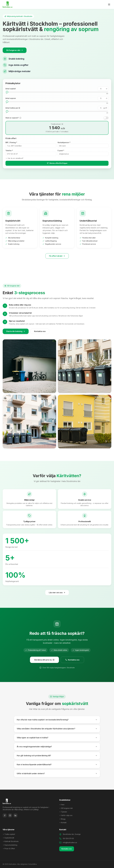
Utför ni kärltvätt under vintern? (57, 773)
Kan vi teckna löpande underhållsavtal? (57, 765)
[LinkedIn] (15, 815)
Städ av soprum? (12, 118)
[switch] (106, 118)
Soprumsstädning (10, 845)
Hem (62, 805)
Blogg (62, 819)
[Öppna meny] (109, 4)
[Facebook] (5, 815)
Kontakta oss (40, 331)
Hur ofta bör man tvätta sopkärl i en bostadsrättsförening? (57, 720)
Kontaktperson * (64, 142)
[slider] (7, 92)
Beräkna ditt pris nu (44, 660)
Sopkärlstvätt (8, 838)
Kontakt (63, 823)
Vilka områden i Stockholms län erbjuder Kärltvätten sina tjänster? (57, 729)
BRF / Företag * (11, 142)
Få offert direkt (57, 256)
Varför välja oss (66, 815)
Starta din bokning (16, 331)
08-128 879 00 (68, 838)
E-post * (61, 151)
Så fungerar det (15, 50)
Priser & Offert (9, 849)
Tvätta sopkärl (9, 834)
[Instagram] (10, 815)
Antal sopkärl (11, 89)
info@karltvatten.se (70, 842)
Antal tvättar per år (13, 108)
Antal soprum (11, 98)
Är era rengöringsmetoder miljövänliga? (57, 747)
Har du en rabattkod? (14, 158)
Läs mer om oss (57, 593)
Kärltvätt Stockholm (11, 841)
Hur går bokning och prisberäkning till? (57, 756)
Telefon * (9, 151)
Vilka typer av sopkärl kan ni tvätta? (57, 738)
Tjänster (63, 812)
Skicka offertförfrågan (57, 163)
